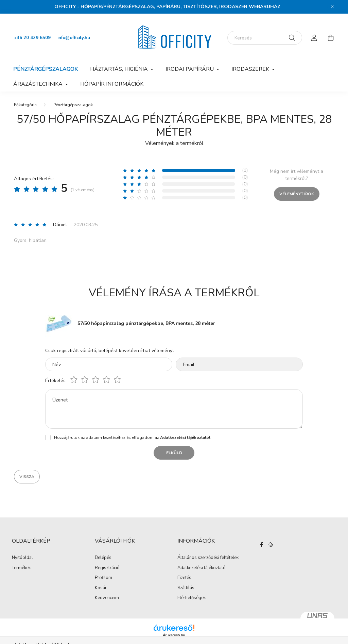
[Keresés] (265, 38)
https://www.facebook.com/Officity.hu (262, 545)
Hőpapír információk (112, 84)
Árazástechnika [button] (39, 84)
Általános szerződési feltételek (208, 558)
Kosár (101, 588)
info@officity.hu (74, 38)
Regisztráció (107, 568)
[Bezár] (332, 7)
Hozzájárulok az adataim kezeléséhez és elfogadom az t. (133, 437)
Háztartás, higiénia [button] (120, 69)
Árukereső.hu (174, 635)
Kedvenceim (107, 598)
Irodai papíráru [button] (190, 69)
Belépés (103, 558)
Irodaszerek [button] (251, 69)
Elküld (174, 453)
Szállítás (186, 588)
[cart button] (331, 38)
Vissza (27, 477)
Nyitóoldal (22, 558)
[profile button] (314, 38)
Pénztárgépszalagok (46, 69)
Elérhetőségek (192, 598)
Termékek (21, 568)
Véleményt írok (297, 194)
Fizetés (184, 578)
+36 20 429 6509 (32, 38)
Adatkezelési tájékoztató (202, 568)
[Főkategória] (25, 105)
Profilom (103, 578)
